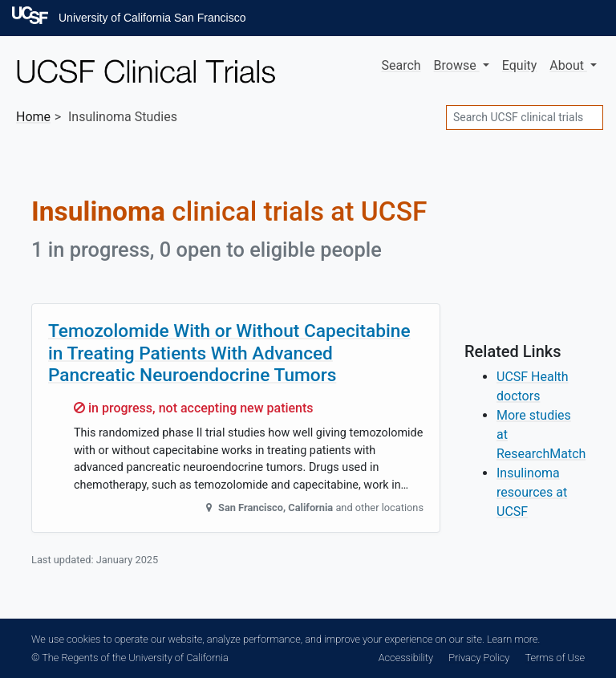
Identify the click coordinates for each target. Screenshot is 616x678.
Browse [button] (457, 65)
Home (33, 117)
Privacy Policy (479, 658)
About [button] (568, 65)
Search (401, 65)
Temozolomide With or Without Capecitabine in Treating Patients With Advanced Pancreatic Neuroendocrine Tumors (229, 353)
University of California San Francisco (152, 18)
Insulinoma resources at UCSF (532, 492)
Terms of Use (555, 658)
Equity (520, 65)
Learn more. (513, 639)
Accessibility (406, 658)
